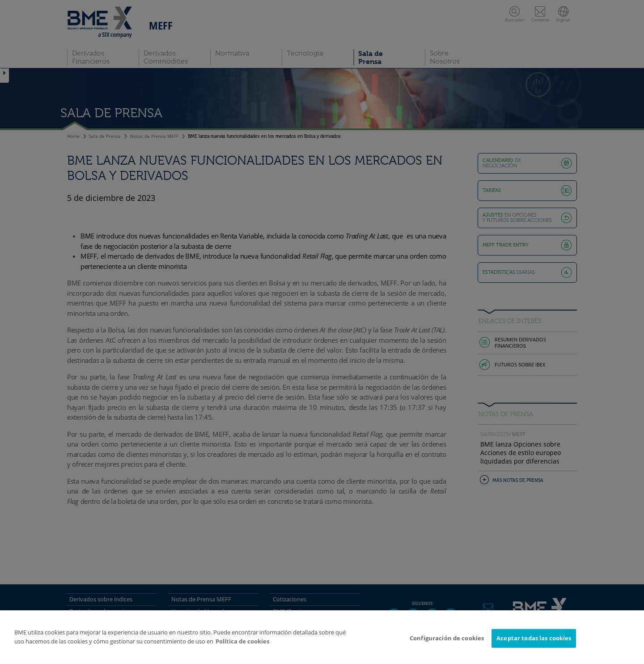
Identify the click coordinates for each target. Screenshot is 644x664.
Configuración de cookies (447, 638)
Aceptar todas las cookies (534, 638)
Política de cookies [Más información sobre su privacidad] (242, 641)
